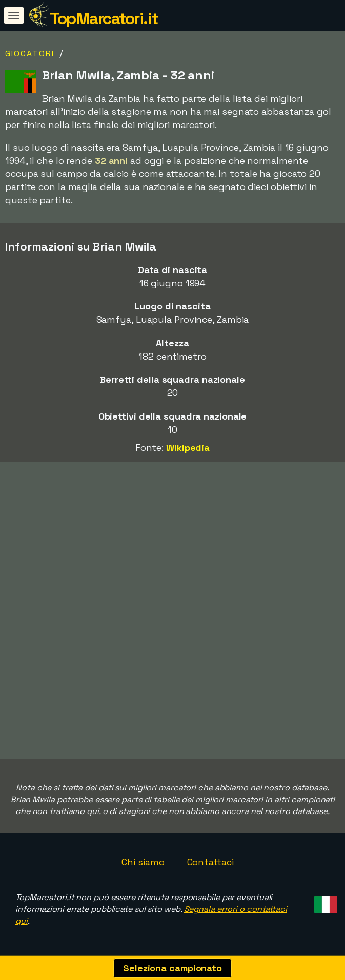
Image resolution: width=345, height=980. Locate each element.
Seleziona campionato (172, 968)
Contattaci (210, 862)
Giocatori (30, 54)
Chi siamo (143, 862)
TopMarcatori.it (104, 18)
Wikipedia (188, 447)
